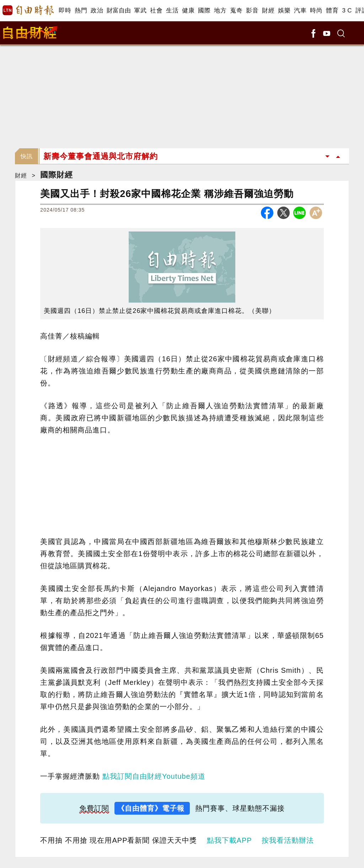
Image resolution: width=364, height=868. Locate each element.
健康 (188, 10)
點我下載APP (229, 840)
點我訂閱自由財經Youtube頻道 (154, 776)
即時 (65, 10)
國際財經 (57, 175)
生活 (172, 10)
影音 (252, 10)
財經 (268, 10)
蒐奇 (236, 10)
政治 (97, 10)
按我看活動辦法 (288, 840)
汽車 (300, 10)
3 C (347, 10)
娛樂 (284, 10)
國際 (204, 10)
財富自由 (119, 10)
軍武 (140, 10)
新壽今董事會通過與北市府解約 (101, 156)
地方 (220, 10)
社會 (156, 10)
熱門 (81, 10)
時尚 (316, 10)
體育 (332, 10)
